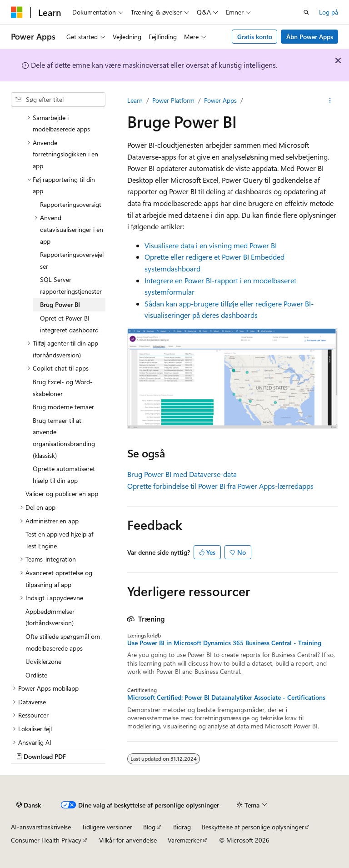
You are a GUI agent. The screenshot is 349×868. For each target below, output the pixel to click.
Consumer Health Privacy (46, 840)
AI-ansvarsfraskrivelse (41, 827)
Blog (149, 827)
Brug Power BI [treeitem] (60, 304)
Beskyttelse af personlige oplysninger (253, 827)
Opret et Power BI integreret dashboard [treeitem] (69, 324)
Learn (135, 100)
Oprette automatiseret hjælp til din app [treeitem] (64, 474)
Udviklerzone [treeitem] (43, 661)
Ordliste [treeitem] (36, 675)
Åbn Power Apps (310, 37)
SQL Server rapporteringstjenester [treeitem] (71, 285)
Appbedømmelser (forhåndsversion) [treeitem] (50, 617)
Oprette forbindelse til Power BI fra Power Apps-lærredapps (220, 486)
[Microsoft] (17, 12)
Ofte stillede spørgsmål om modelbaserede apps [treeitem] (63, 642)
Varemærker (185, 840)
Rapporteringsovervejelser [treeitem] (72, 260)
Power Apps (220, 100)
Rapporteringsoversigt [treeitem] (71, 204)
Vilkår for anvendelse (128, 840)
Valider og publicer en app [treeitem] (62, 494)
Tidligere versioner (107, 827)
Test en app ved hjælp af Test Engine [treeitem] (59, 540)
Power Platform (173, 100)
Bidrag (182, 827)
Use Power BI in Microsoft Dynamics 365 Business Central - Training (224, 643)
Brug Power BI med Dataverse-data (182, 474)
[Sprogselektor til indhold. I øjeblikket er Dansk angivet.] (29, 805)
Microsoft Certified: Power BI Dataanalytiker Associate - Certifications (226, 697)
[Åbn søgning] (306, 12)
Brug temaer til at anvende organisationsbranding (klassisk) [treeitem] (64, 438)
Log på (329, 12)
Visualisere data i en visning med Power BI (211, 245)
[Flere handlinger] (330, 100)
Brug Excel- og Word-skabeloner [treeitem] (63, 388)
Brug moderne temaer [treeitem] (63, 407)
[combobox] (58, 100)
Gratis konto (255, 37)
